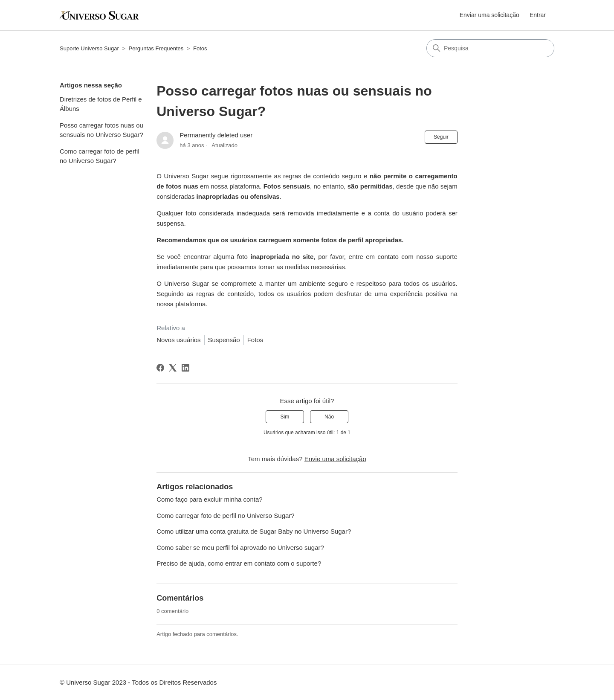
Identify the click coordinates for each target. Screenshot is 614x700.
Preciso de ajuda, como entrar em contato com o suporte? (239, 563)
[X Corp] (173, 368)
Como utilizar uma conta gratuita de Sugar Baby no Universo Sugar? (254, 531)
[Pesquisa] (490, 48)
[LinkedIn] (185, 368)
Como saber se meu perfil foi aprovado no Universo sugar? (240, 548)
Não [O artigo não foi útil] (329, 417)
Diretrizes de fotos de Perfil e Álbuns (101, 104)
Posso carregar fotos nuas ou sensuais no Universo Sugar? (101, 130)
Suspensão (224, 340)
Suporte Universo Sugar (89, 48)
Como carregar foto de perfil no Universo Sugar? (100, 156)
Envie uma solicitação (335, 459)
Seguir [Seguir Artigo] (441, 137)
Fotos (200, 48)
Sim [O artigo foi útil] (285, 417)
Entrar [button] (538, 15)
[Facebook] (160, 368)
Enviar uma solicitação (489, 15)
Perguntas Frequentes (156, 48)
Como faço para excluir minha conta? (209, 499)
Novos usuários (178, 340)
